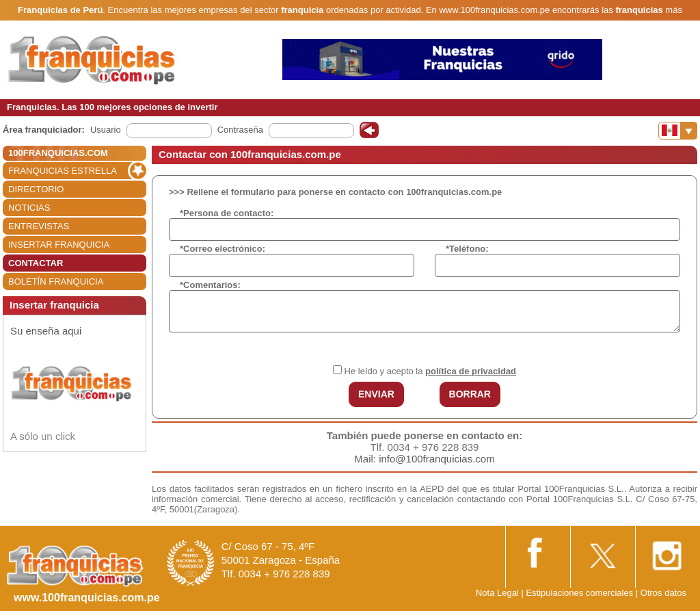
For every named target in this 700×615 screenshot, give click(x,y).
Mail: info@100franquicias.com (424, 459)
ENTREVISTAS (39, 226)
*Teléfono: (467, 249)
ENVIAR (376, 394)
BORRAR (470, 394)
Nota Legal (497, 593)
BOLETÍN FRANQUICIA (56, 282)
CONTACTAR (36, 263)
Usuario (106, 130)
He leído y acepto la (430, 371)
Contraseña (240, 130)
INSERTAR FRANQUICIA (59, 245)
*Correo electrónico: (223, 249)
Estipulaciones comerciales (580, 593)
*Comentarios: (210, 285)
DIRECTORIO (36, 189)
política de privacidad (471, 371)
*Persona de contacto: (227, 213)
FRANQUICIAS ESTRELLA (63, 171)
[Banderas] (678, 131)
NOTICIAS (29, 208)
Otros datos (663, 593)
